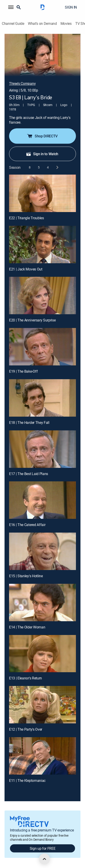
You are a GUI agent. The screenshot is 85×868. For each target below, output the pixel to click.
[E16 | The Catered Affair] (42, 500)
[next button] (57, 167)
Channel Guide (13, 24)
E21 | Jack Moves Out (26, 269)
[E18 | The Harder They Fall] (42, 398)
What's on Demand (42, 24)
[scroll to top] (44, 859)
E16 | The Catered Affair (27, 525)
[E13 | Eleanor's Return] (42, 654)
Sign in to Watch (42, 154)
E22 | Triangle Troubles (27, 218)
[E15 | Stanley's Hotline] (42, 551)
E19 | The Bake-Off (23, 371)
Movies (66, 24)
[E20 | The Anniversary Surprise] (42, 295)
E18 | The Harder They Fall (29, 422)
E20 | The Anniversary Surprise (32, 320)
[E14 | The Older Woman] (42, 603)
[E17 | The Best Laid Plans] (42, 449)
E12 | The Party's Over (26, 729)
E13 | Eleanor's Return (25, 678)
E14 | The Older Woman (27, 627)
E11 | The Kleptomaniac (27, 780)
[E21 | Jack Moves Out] (42, 245)
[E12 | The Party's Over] (42, 705)
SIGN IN (71, 7)
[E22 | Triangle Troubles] (42, 193)
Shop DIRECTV (42, 136)
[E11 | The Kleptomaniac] (42, 756)
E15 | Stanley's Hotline (26, 576)
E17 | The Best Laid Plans (29, 474)
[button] (11, 7)
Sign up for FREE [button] (43, 848)
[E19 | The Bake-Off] (42, 347)
